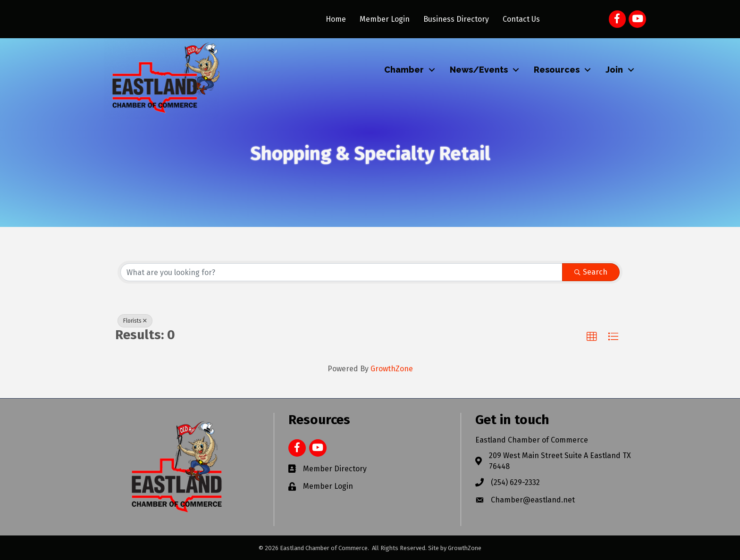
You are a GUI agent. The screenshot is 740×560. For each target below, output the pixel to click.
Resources (557, 70)
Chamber (404, 70)
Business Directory (456, 19)
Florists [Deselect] (135, 321)
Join (614, 70)
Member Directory (335, 469)
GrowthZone (392, 369)
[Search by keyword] (341, 272)
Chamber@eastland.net (533, 500)
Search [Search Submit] (591, 272)
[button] (592, 337)
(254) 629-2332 (515, 482)
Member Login (385, 19)
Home (336, 19)
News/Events (479, 70)
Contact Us (521, 19)
